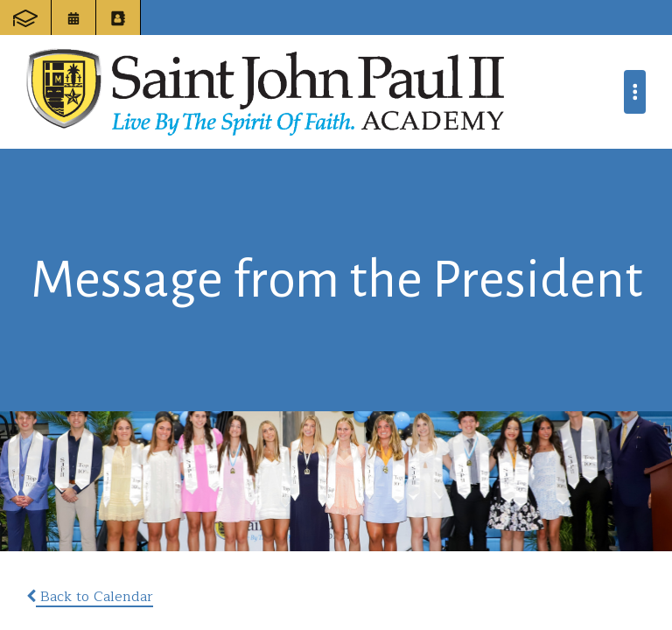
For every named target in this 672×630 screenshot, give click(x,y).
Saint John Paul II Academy (265, 92)
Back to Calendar (90, 597)
